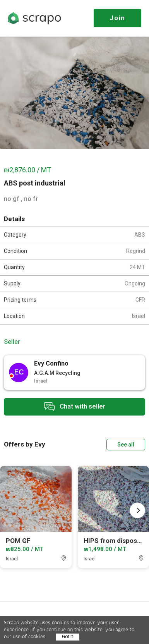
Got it (68, 637)
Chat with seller (75, 407)
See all (126, 445)
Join (117, 18)
